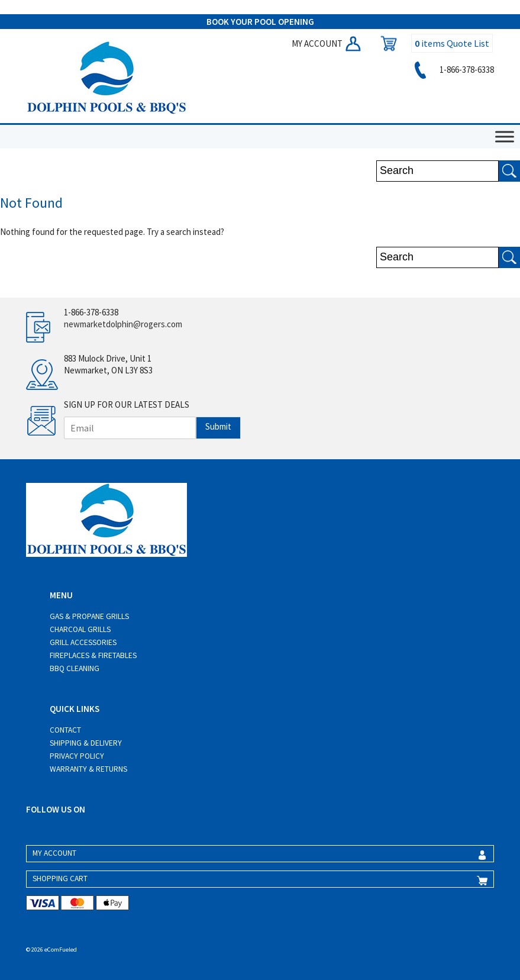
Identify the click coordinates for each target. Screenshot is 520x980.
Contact (65, 730)
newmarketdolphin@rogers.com (123, 324)
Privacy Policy (77, 756)
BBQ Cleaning (75, 668)
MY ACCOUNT (327, 43)
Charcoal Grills (80, 629)
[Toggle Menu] (505, 136)
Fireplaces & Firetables (93, 655)
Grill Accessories (83, 642)
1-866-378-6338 (452, 70)
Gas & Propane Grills (89, 616)
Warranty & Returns (88, 769)
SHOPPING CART (60, 879)
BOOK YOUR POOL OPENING (260, 22)
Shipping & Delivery (86, 743)
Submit (218, 426)
